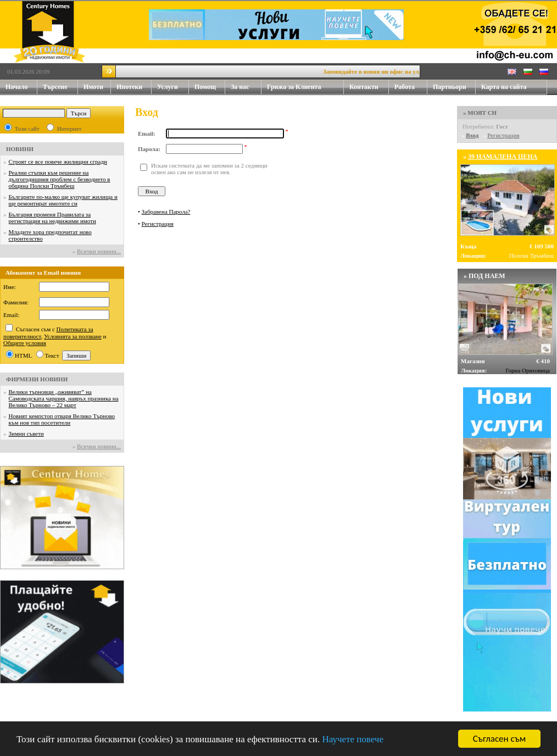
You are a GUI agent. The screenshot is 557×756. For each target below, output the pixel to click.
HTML (23, 355)
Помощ (210, 87)
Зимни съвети (26, 433)
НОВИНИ (20, 149)
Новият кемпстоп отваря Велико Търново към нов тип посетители (62, 419)
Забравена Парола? (166, 212)
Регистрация (158, 224)
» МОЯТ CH (480, 113)
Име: (10, 287)
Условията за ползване (73, 336)
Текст (52, 355)
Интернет (69, 129)
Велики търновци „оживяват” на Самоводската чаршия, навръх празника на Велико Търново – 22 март (64, 398)
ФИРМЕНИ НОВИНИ (37, 379)
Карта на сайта (504, 87)
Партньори (450, 87)
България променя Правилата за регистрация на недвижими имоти (52, 218)
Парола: (149, 149)
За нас (246, 87)
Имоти (97, 87)
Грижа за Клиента (294, 87)
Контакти (369, 87)
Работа (405, 87)
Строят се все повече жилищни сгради (58, 162)
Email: (11, 315)
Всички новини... (99, 251)
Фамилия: (16, 302)
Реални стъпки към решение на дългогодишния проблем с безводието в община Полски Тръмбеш (60, 179)
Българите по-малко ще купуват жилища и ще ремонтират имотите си (63, 200)
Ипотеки (129, 87)
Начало (16, 87)
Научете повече (353, 740)
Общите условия (25, 343)
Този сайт (27, 129)
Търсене (55, 87)
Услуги (173, 87)
